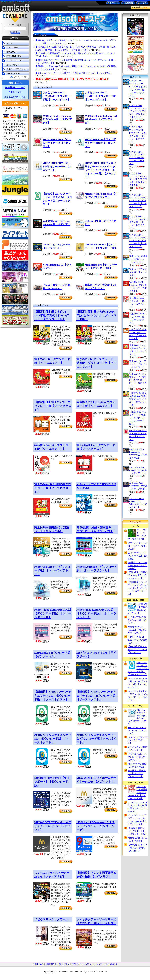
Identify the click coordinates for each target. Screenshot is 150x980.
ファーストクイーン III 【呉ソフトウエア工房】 (138, 546)
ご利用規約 (38, 964)
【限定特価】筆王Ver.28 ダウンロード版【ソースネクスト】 (53, 406)
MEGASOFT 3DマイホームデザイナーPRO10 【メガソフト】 (57, 166)
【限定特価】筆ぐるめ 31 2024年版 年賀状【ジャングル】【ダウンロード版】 (52, 316)
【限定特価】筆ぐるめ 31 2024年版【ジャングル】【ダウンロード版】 (96, 316)
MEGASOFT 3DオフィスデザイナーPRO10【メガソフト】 (100, 143)
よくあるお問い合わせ (15, 97)
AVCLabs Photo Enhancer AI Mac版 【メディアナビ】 (138, 486)
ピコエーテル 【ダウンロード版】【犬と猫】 (138, 556)
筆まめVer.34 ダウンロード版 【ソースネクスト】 (138, 364)
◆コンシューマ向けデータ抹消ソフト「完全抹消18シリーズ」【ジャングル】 (73, 73)
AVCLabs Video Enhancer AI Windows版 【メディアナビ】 (57, 119)
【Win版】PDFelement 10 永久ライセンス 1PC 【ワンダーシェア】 (96, 826)
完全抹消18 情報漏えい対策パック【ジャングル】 (138, 259)
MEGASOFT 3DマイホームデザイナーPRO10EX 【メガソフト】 (53, 826)
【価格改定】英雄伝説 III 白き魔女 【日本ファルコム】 (138, 575)
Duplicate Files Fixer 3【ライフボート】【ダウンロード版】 (52, 782)
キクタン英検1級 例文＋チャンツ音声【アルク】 (138, 640)
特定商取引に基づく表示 (58, 964)
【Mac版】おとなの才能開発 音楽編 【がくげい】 (137, 848)
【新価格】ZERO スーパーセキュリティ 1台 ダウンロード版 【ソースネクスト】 (53, 696)
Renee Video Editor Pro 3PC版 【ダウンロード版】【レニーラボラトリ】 (96, 613)
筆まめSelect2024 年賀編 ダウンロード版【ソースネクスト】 (53, 488)
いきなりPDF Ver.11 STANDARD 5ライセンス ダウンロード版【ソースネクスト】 (138, 201)
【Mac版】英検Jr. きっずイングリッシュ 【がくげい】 (138, 649)
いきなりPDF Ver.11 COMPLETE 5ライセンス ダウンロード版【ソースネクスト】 (138, 111)
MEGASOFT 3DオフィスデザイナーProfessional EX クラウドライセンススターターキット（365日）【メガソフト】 (101, 170)
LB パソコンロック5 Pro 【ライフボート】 (138, 740)
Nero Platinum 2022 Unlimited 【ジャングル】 (137, 730)
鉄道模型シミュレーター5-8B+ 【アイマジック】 (138, 565)
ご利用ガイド (15, 92)
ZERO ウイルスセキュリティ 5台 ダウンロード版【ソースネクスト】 (97, 739)
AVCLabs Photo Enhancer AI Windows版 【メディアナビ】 (101, 119)
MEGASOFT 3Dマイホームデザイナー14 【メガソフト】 (57, 143)
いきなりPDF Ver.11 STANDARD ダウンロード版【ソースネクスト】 (56, 96)
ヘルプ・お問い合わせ (106, 964)
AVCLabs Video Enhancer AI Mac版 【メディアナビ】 (138, 470)
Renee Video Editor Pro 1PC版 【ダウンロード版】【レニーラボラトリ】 (53, 613)
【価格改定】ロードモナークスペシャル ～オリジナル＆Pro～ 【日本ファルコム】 (138, 588)
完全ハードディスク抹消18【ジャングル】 (138, 272)
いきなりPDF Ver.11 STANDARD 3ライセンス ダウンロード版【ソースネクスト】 (138, 241)
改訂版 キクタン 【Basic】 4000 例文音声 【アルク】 (137, 630)
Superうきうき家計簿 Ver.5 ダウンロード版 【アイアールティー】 (138, 793)
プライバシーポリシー (83, 964)
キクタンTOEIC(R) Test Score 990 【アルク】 (137, 620)
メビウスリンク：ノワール (51, 920)
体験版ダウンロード (15, 87)
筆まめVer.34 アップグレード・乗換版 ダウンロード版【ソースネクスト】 (96, 363)
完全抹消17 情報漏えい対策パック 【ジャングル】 (137, 774)
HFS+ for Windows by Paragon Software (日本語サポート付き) (137, 717)
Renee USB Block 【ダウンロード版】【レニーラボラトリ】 (52, 570)
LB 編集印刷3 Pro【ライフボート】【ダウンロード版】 (138, 831)
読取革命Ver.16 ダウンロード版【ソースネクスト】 (138, 757)
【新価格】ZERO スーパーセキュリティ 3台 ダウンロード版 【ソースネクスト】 (97, 696)
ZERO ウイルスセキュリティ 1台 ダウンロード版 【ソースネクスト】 (53, 739)
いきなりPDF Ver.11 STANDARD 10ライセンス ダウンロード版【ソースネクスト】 (138, 179)
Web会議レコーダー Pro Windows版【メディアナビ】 (56, 224)
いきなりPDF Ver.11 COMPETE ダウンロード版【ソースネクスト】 (100, 96)
